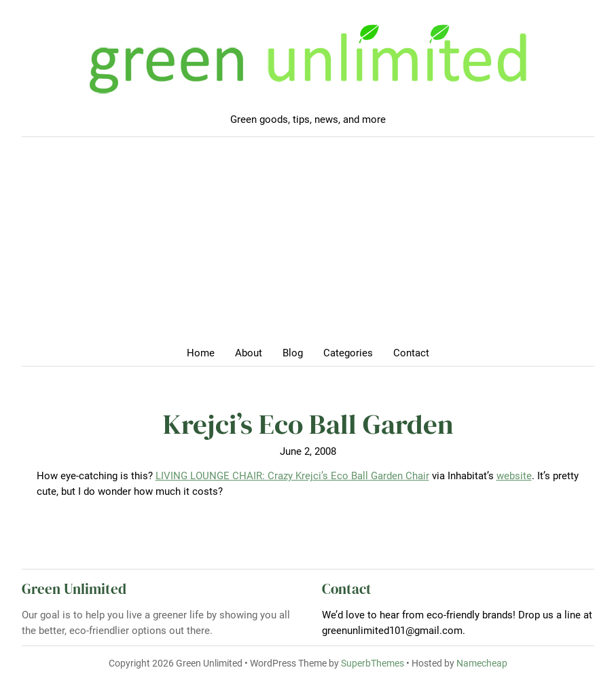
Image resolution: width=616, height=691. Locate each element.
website (514, 476)
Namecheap (482, 663)
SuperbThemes (373, 663)
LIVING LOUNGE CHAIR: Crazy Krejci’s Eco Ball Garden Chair (292, 476)
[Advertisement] (308, 246)
